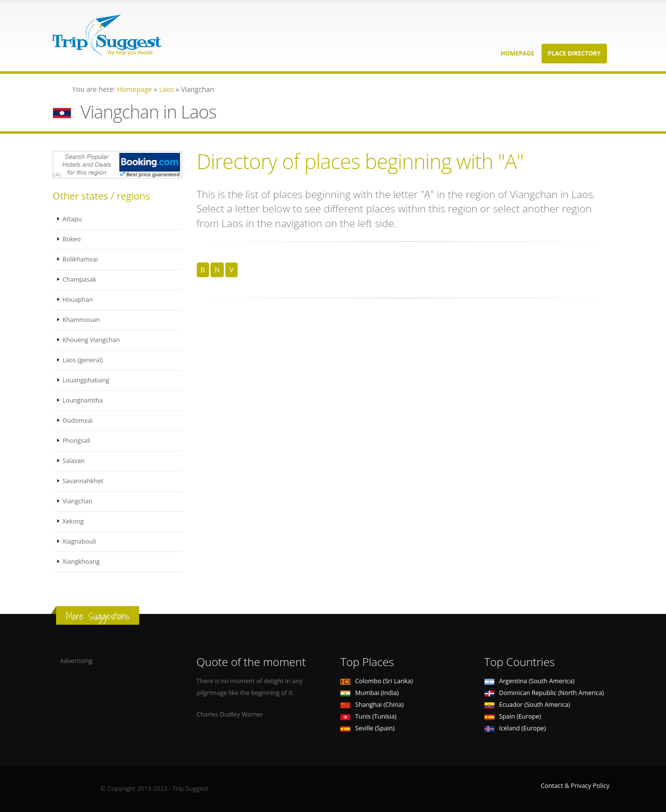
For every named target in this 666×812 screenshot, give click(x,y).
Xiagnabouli (79, 541)
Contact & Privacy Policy (575, 786)
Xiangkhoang (81, 562)
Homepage (517, 53)
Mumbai (369, 693)
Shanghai (372, 705)
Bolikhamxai (80, 259)
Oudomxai (77, 420)
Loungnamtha (83, 400)
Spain (513, 716)
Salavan (74, 461)
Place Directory (574, 53)
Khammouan (81, 320)
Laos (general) (83, 360)
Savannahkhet (83, 481)
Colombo (377, 681)
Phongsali (76, 441)
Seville (367, 728)
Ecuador (528, 705)
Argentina (530, 681)
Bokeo (72, 239)
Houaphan (78, 300)
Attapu (72, 219)
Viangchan (77, 501)
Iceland (515, 728)
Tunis (368, 716)
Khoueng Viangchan (91, 340)
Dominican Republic (544, 693)
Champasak (79, 279)
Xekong (73, 521)
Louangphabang (86, 380)
